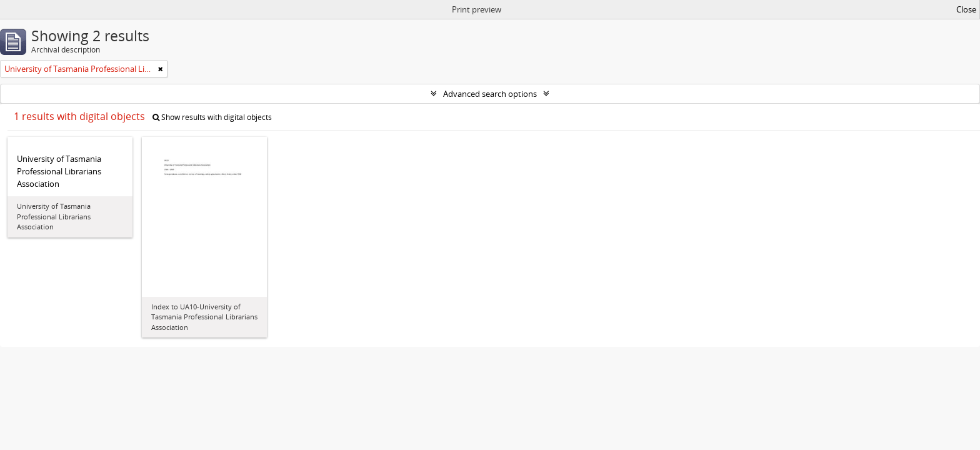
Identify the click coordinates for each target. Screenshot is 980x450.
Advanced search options (490, 94)
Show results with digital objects (212, 117)
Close (966, 9)
